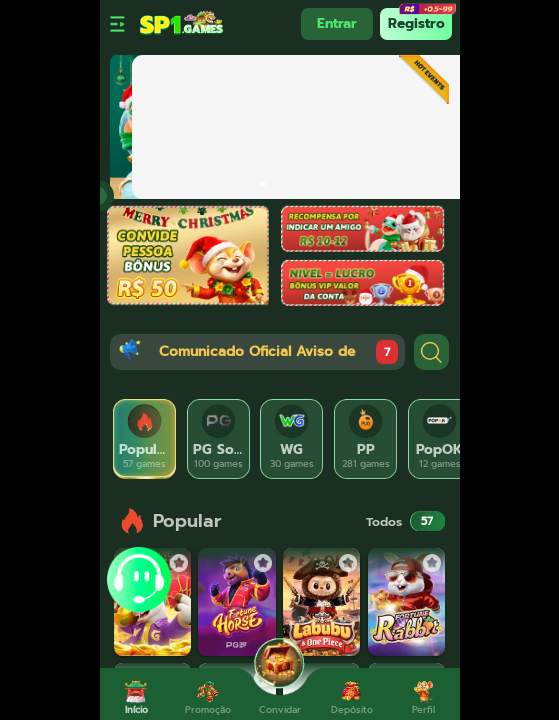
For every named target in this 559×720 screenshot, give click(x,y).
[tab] (145, 439)
